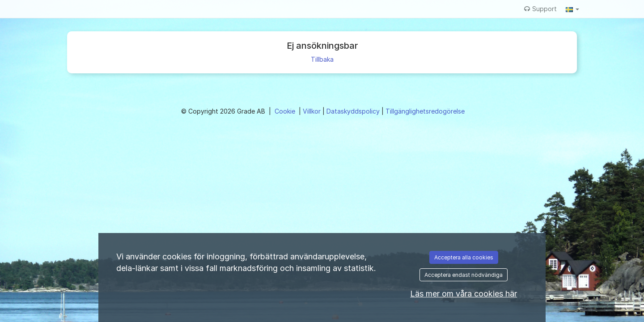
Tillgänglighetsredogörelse (425, 111)
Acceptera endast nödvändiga (464, 275)
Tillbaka (322, 59)
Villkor (313, 111)
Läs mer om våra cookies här (464, 294)
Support (540, 9)
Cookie (286, 111)
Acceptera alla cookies (464, 257)
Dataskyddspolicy (354, 111)
